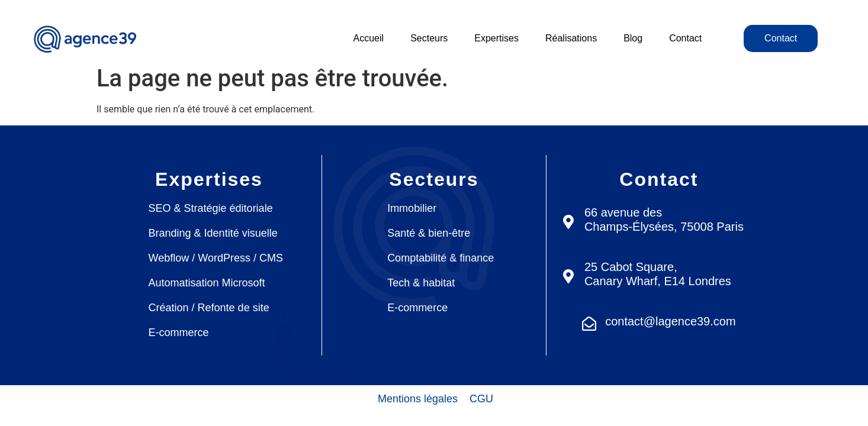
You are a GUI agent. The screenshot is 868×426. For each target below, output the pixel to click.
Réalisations (571, 38)
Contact (685, 38)
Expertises (496, 38)
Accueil (369, 38)
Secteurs (429, 38)
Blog (633, 38)
